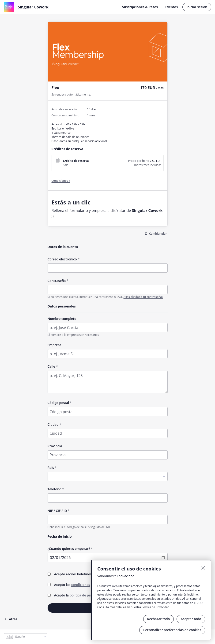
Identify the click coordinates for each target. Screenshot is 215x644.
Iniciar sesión (197, 7)
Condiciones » (61, 181)
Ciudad (53, 424)
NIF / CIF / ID (57, 511)
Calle (51, 366)
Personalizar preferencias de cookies (172, 630)
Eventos (172, 7)
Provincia (55, 446)
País (51, 468)
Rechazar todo (159, 619)
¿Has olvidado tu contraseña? (143, 297)
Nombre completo (62, 319)
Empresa (55, 345)
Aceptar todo (191, 619)
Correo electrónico (62, 259)
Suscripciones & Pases (140, 7)
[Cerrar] (203, 568)
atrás (11, 619)
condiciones (81, 585)
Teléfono (55, 489)
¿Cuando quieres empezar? (69, 549)
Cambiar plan (158, 234)
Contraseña (57, 281)
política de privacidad (87, 595)
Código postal (58, 403)
